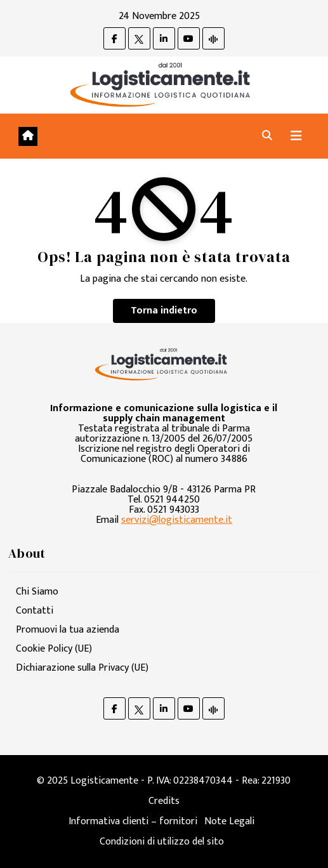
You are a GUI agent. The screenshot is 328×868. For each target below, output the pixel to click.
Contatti (35, 611)
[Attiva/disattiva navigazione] (296, 136)
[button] (267, 136)
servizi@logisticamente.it (177, 520)
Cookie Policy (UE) (54, 649)
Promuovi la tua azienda (68, 630)
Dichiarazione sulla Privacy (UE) (82, 668)
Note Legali (229, 821)
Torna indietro (164, 311)
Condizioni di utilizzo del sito (162, 842)
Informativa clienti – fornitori (133, 821)
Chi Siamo (37, 592)
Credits (164, 801)
